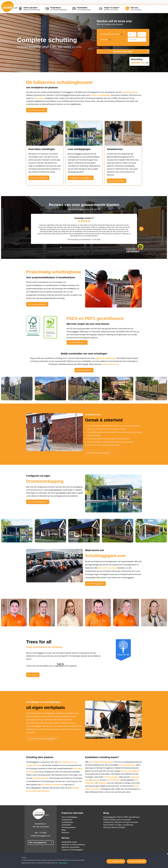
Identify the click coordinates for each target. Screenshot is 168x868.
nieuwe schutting (130, 92)
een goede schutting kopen (102, 767)
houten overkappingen (100, 95)
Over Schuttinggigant (69, 825)
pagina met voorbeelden (105, 361)
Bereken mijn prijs (123, 51)
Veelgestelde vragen (69, 850)
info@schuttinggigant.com (41, 844)
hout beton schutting (48, 777)
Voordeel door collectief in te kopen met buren (121, 830)
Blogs (64, 838)
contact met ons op (111, 367)
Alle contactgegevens (38, 850)
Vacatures (65, 840)
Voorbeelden (66, 833)
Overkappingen (67, 830)
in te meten (39, 98)
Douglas (115, 782)
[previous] (27, 229)
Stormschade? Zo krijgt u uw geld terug (118, 833)
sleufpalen (102, 788)
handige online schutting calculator (43, 800)
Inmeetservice (67, 828)
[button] (3, 391)
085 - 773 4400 (41, 841)
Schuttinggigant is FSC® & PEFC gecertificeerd (121, 825)
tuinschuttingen (113, 785)
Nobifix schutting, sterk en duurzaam (117, 828)
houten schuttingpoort (130, 776)
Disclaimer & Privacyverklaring (73, 852)
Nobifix (96, 785)
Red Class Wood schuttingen (114, 835)
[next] (141, 229)
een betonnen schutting (55, 793)
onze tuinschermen (127, 770)
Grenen (107, 782)
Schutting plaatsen (69, 835)
